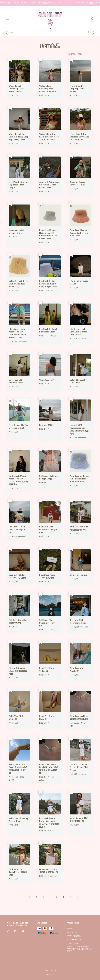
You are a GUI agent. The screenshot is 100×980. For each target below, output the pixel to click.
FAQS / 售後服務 (74, 936)
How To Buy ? (73, 932)
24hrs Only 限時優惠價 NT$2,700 (53, 3)
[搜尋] (90, 32)
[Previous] (23, 897)
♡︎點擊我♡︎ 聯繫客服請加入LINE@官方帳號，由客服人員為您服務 (80, 949)
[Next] (77, 897)
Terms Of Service (74, 940)
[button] (8, 18)
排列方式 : (72, 54)
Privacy (70, 929)
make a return (73, 943)
